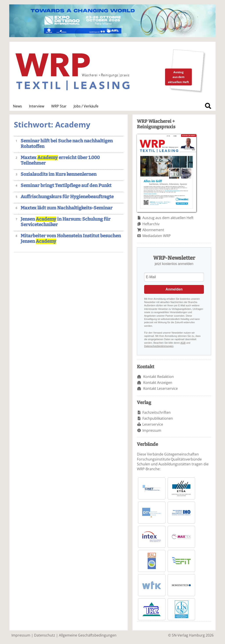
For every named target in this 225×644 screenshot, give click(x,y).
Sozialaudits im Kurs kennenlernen (59, 174)
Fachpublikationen (158, 418)
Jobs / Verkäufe (86, 106)
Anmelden (174, 289)
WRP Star (59, 106)
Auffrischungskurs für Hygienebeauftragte (67, 197)
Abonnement (153, 230)
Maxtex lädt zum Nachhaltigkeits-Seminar (67, 208)
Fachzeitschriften (157, 412)
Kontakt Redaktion (159, 377)
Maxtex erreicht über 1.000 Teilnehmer (60, 160)
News (17, 106)
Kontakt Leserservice (161, 388)
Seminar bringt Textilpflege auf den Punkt (66, 186)
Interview (37, 106)
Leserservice (153, 424)
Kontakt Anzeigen (158, 383)
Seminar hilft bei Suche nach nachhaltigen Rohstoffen (67, 144)
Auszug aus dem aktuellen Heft (168, 218)
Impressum (152, 430)
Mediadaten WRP (157, 236)
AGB (183, 343)
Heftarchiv (151, 224)
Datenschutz (45, 635)
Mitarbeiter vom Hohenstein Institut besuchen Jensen (71, 239)
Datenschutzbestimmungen (159, 346)
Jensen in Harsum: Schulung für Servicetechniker (66, 222)
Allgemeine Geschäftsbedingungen (88, 635)
